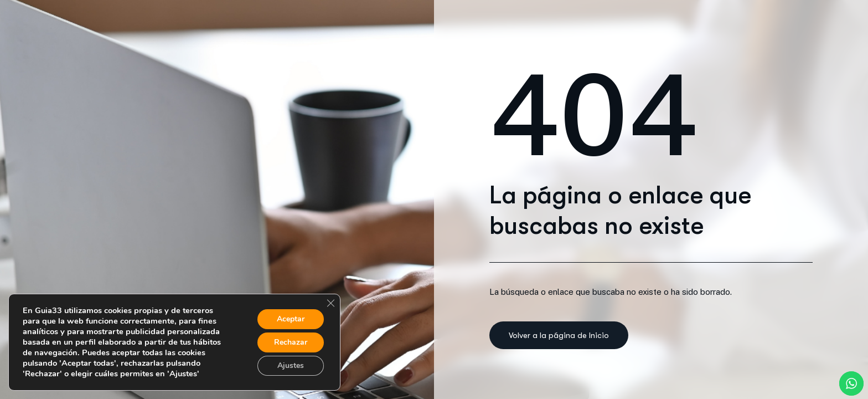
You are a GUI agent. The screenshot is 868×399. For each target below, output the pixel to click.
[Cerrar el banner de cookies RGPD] (330, 303)
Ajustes (291, 365)
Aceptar (291, 319)
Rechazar (291, 342)
